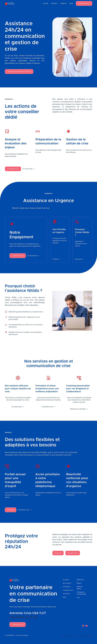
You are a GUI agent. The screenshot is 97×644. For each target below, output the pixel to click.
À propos (66, 580)
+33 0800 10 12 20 (23, 617)
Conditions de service (68, 635)
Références (80, 580)
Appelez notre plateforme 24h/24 (19, 72)
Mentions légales (80, 588)
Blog (71, 3)
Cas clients (66, 594)
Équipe (79, 583)
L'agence (63, 3)
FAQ (78, 598)
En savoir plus (73, 553)
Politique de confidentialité (81, 593)
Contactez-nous (84, 3)
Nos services (67, 583)
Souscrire (11, 510)
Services (54, 3)
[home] (10, 3)
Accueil (46, 3)
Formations (67, 587)
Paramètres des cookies (84, 635)
